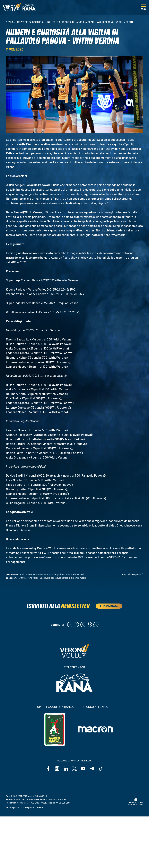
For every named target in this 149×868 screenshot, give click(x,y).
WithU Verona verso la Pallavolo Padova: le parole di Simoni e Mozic (52, 578)
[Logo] (12, 7)
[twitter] (83, 625)
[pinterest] (89, 625)
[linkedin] (70, 625)
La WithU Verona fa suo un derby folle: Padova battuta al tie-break (52, 574)
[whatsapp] (96, 625)
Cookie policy (28, 807)
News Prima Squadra (30, 22)
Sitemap (40, 807)
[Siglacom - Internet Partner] (136, 804)
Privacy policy (12, 807)
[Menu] (144, 7)
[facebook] (76, 625)
